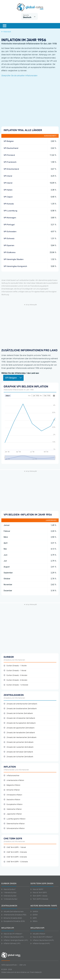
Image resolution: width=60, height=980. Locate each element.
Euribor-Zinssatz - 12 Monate (16, 685)
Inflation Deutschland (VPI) (12, 937)
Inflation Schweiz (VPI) (11, 943)
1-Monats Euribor (9, 893)
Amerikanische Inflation (14, 780)
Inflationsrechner (12, 776)
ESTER (34, 915)
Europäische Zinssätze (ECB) (13, 921)
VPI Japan (8, 197)
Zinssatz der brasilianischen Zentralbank (20, 709)
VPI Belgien (9, 141)
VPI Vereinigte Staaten (14, 259)
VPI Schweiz (9, 238)
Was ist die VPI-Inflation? (12, 934)
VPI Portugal (9, 225)
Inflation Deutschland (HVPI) (42, 940)
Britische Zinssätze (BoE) (12, 918)
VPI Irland (8, 176)
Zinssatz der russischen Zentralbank (19, 747)
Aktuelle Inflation (38, 934)
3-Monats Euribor (9, 896)
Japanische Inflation (13, 814)
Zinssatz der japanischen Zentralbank (19, 728)
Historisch (6, 32)
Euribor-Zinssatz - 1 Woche (15, 666)
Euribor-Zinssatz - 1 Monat (15, 671)
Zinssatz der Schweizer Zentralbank (18, 752)
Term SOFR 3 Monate (39, 899)
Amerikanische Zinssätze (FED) (14, 915)
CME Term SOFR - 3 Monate (15, 852)
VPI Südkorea (10, 252)
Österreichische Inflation (14, 824)
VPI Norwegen (10, 218)
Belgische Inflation (12, 785)
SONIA (34, 921)
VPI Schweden (10, 232)
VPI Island (8, 183)
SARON (34, 912)
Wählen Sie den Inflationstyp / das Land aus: (20, 373)
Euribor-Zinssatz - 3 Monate (15, 675)
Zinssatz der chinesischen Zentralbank (19, 718)
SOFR (34, 918)
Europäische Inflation (13, 804)
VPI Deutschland (11, 148)
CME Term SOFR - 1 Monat (15, 847)
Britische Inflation (12, 790)
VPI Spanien (9, 245)
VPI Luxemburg (10, 211)
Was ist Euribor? (8, 889)
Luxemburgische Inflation (15, 819)
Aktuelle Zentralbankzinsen (12, 912)
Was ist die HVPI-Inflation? (41, 937)
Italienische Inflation (13, 809)
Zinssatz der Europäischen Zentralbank (20, 723)
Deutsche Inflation (12, 800)
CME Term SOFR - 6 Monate (15, 857)
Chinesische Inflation (13, 795)
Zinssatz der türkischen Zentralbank (18, 757)
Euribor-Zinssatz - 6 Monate (15, 680)
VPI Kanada (9, 204)
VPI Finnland (9, 155)
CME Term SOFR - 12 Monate (16, 862)
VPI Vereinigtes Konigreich (15, 266)
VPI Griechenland (11, 169)
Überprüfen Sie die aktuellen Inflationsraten (19, 76)
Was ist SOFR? (37, 889)
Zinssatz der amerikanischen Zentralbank (20, 704)
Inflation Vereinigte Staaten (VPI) (15, 940)
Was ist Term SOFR (39, 893)
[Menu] (5, 26)
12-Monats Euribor (9, 899)
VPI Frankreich (10, 162)
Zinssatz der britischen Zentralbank (18, 713)
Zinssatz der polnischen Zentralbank (19, 742)
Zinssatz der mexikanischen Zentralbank (20, 737)
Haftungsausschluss (9, 965)
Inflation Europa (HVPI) (40, 943)
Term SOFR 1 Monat (39, 896)
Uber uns (23, 965)
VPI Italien (8, 190)
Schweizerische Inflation (14, 828)
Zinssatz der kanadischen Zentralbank (19, 733)
